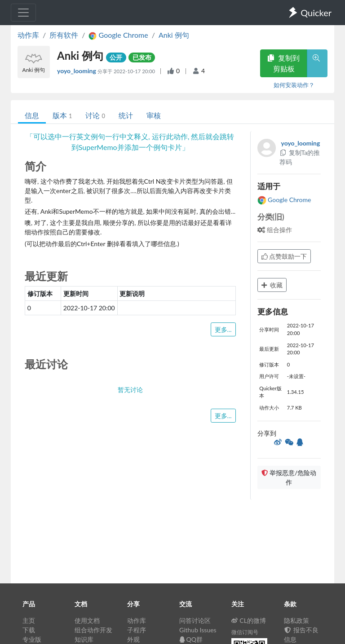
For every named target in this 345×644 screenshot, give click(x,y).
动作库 (28, 35)
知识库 (84, 639)
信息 (32, 115)
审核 (154, 115)
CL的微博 (249, 620)
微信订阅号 (245, 632)
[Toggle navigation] (23, 13)
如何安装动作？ (294, 85)
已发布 (142, 57)
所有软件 (64, 35)
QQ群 (191, 639)
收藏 (272, 285)
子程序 (137, 630)
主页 (29, 620)
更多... (223, 329)
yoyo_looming (77, 71)
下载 (29, 630)
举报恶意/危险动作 (289, 477)
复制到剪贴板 (283, 63)
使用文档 (87, 620)
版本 (62, 115)
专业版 (32, 639)
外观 (133, 639)
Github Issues (198, 630)
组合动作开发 (93, 630)
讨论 (95, 115)
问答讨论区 (195, 620)
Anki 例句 (174, 35)
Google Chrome (284, 200)
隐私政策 (296, 620)
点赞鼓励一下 (284, 256)
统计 (126, 115)
